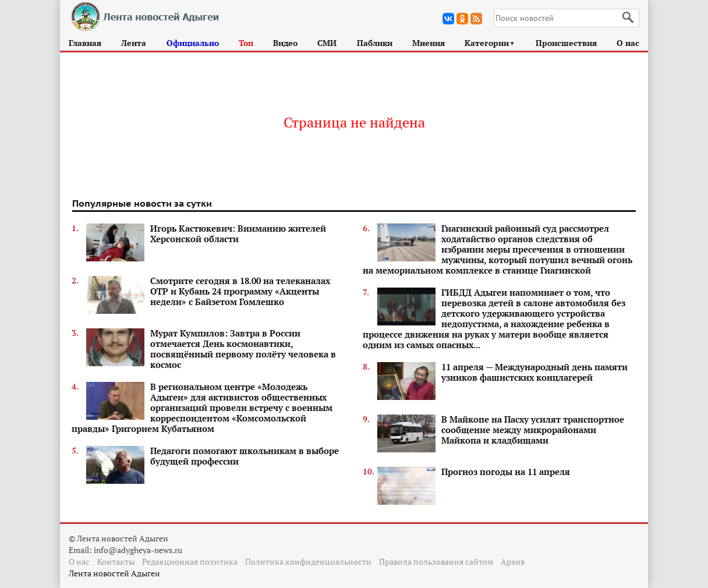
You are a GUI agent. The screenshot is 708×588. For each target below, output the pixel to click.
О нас (628, 43)
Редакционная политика (190, 562)
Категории (490, 43)
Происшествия (566, 43)
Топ (246, 43)
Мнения (429, 43)
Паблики (375, 43)
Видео (285, 43)
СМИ (327, 43)
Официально (193, 43)
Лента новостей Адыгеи (114, 573)
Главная (85, 43)
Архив (513, 562)
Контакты (116, 562)
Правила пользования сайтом (436, 562)
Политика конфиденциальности (308, 562)
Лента (134, 43)
